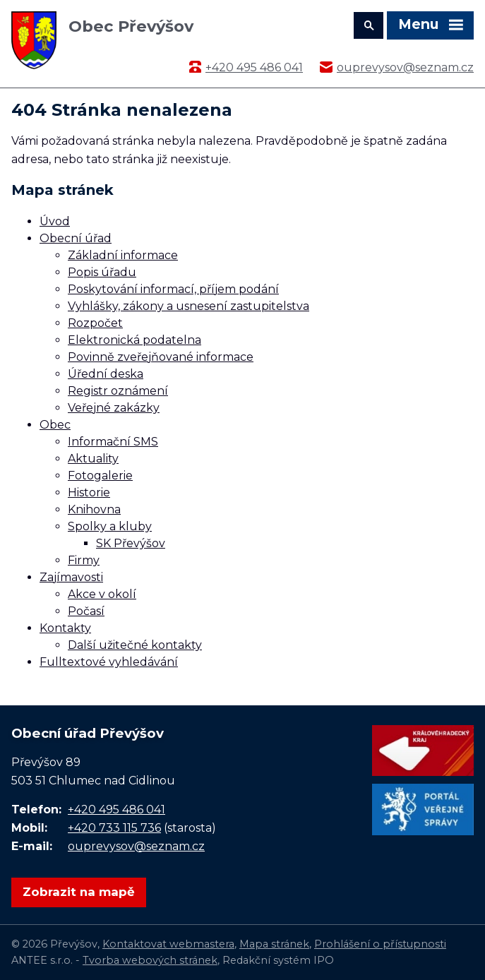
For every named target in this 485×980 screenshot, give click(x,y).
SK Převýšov (131, 543)
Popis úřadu (102, 272)
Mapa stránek (274, 944)
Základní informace (123, 255)
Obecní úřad (76, 238)
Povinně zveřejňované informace (161, 357)
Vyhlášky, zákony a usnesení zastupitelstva (188, 306)
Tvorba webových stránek (150, 960)
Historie (89, 492)
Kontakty (65, 628)
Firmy (84, 560)
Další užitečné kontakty (135, 645)
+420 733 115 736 (114, 828)
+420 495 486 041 (254, 67)
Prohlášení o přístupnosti (380, 944)
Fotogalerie (100, 476)
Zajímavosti (71, 577)
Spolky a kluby (110, 526)
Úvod (55, 221)
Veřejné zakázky (114, 408)
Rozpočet (95, 323)
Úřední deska (106, 374)
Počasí (86, 611)
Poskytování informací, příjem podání (173, 289)
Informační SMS (113, 442)
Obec (55, 425)
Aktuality (93, 459)
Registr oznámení (118, 391)
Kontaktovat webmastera (168, 944)
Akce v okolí (102, 594)
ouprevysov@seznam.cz (405, 67)
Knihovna (94, 509)
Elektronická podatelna (134, 340)
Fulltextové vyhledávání (109, 662)
